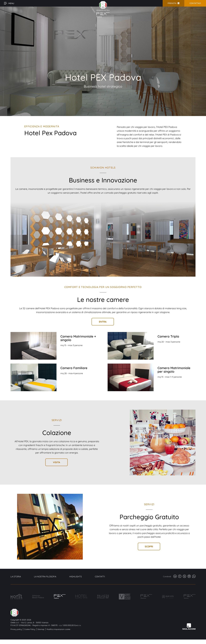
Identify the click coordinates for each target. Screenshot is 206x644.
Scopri (149, 546)
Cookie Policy (30, 629)
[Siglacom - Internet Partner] (189, 629)
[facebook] (180, 577)
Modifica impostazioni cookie (58, 629)
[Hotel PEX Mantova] (146, 597)
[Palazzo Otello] (103, 597)
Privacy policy (16, 629)
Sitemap (41, 629)
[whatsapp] (194, 577)
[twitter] (184, 577)
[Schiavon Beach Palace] (38, 597)
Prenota (172, 3)
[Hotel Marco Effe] (81, 597)
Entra (103, 322)
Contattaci (195, 3)
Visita (56, 462)
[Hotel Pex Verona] (190, 597)
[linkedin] (175, 577)
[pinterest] (189, 577)
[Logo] (46, 613)
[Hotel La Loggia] (16, 597)
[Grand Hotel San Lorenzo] (168, 597)
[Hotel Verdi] (125, 597)
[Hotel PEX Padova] (60, 597)
